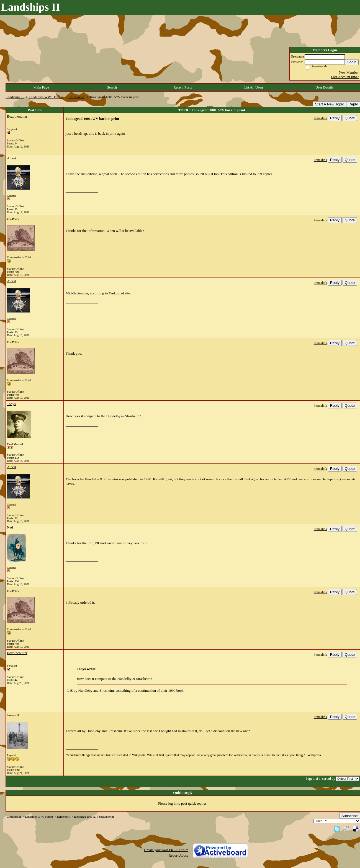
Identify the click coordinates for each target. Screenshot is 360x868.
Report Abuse (178, 855)
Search (112, 87)
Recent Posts (183, 87)
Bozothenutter (17, 116)
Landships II (15, 97)
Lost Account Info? (345, 77)
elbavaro (13, 218)
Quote (350, 118)
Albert (11, 158)
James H (13, 715)
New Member (349, 72)
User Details (324, 87)
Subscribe (350, 816)
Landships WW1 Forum (46, 97)
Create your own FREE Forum (166, 850)
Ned (10, 527)
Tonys (11, 404)
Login (352, 62)
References (76, 97)
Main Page (41, 87)
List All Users (253, 87)
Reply (353, 104)
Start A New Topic (330, 104)
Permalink (320, 118)
